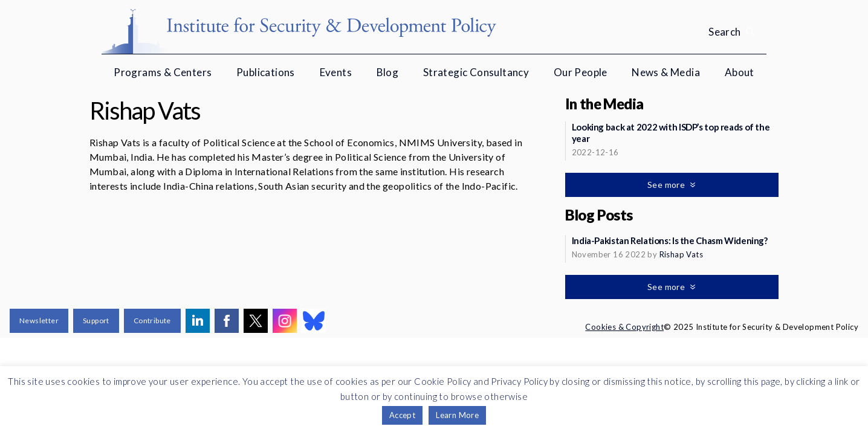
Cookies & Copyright (624, 327)
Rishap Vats (681, 254)
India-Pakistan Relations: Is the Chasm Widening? (670, 240)
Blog (388, 72)
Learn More (457, 415)
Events (336, 72)
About (740, 72)
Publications (266, 72)
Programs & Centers (163, 72)
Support (96, 321)
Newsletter (39, 321)
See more (667, 185)
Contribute (152, 321)
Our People (581, 72)
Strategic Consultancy (476, 72)
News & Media (666, 72)
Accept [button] (402, 415)
